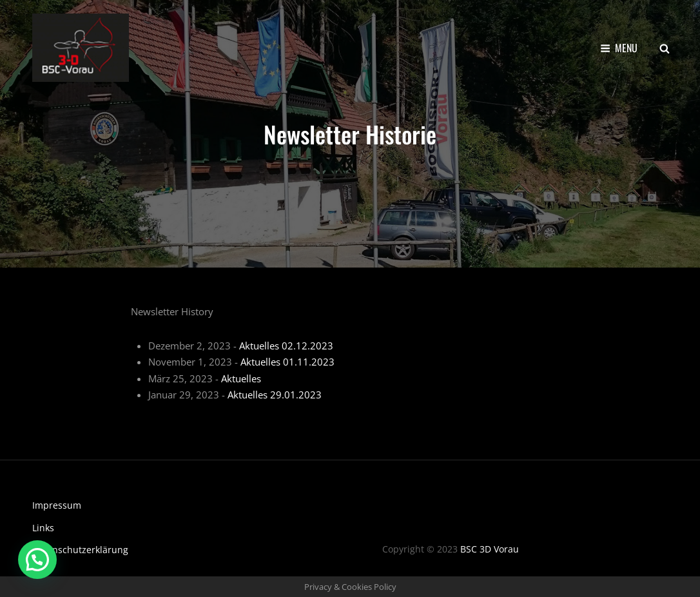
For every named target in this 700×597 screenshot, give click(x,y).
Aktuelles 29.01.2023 (275, 395)
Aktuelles (241, 378)
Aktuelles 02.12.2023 (286, 346)
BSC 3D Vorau (490, 549)
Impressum (57, 505)
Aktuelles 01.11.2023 (287, 362)
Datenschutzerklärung (80, 550)
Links (43, 528)
